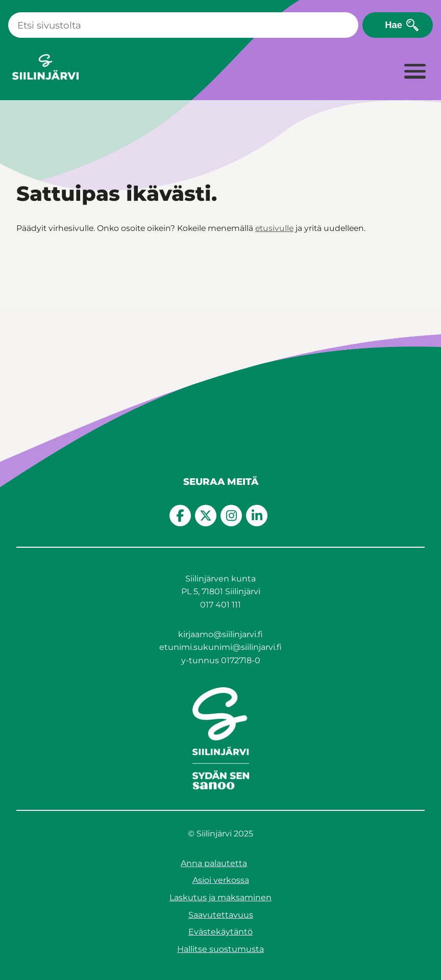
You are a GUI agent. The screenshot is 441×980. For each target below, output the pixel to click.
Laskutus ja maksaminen (220, 897)
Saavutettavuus (221, 915)
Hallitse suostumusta (220, 949)
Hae (394, 25)
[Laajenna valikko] (414, 72)
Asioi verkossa (221, 880)
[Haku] (183, 25)
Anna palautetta (214, 863)
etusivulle (274, 228)
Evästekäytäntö (220, 932)
